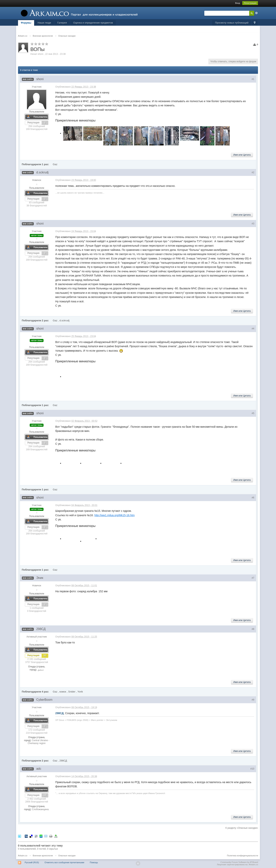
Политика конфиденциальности (242, 856)
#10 (252, 769)
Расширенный (256, 13)
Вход (238, 3)
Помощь (94, 862)
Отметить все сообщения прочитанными (64, 862)
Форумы (26, 23)
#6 (253, 498)
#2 (253, 172)
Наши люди (44, 23)
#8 (253, 629)
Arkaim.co (23, 856)
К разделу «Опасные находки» (242, 828)
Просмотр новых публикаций (232, 23)
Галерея (62, 23)
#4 (253, 329)
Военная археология (43, 856)
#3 (253, 224)
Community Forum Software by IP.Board (239, 862)
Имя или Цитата (242, 155)
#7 (253, 578)
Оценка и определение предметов (93, 23)
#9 (253, 700)
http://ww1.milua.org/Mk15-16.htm (114, 515)
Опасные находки (67, 856)
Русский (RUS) (32, 862)
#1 (253, 79)
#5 (253, 413)
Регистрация (250, 3)
